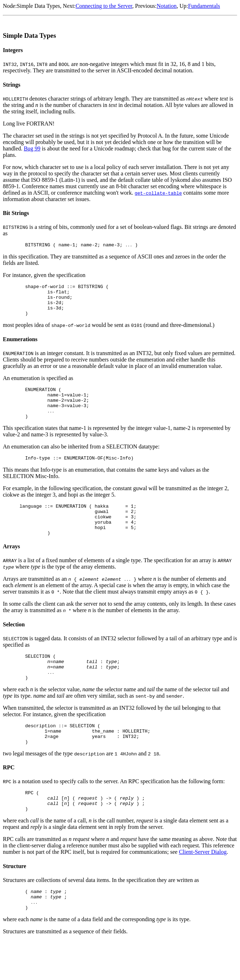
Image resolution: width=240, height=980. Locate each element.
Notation (167, 6)
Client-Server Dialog (203, 887)
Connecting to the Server (104, 6)
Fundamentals (204, 6)
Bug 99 (32, 148)
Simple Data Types (38, 6)
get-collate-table (158, 193)
